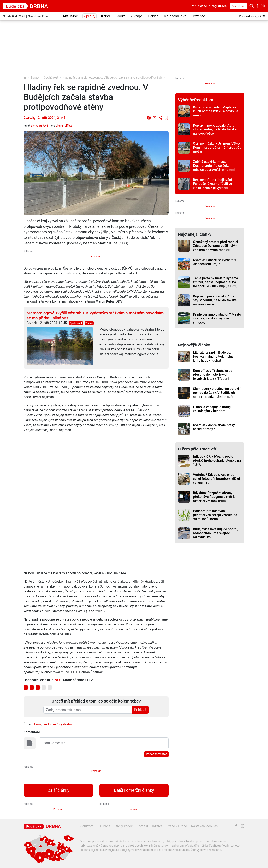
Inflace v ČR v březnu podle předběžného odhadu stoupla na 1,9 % (217, 461)
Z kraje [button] (136, 16)
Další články (58, 790)
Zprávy (35, 77)
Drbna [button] (153, 16)
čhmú (37, 724)
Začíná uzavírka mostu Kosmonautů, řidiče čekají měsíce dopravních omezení (214, 166)
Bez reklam (238, 6)
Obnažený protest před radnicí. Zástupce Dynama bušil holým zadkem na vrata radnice (216, 246)
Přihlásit (140, 710)
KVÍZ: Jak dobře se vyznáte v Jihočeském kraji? (215, 262)
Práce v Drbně (177, 826)
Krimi (106, 16)
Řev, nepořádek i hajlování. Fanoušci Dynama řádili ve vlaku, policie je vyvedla (213, 184)
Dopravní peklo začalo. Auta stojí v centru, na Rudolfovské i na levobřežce (216, 129)
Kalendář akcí (176, 16)
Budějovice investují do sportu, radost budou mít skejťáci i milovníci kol (216, 533)
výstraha (66, 724)
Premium (96, 257)
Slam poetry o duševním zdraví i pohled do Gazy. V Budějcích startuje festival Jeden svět (217, 393)
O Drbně (104, 826)
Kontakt (142, 826)
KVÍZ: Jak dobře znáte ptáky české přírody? (214, 427)
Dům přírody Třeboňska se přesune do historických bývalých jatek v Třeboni (213, 375)
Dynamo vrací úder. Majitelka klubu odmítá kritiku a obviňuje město (216, 111)
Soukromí (87, 826)
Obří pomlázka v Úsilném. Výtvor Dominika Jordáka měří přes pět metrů (217, 148)
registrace (219, 6)
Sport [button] (120, 16)
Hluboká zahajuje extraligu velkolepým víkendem (213, 409)
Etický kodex (123, 826)
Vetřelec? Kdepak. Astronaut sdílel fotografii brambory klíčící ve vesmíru (216, 479)
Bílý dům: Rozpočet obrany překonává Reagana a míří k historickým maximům (214, 497)
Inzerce (199, 16)
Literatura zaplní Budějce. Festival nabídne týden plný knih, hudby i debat (213, 357)
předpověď (50, 724)
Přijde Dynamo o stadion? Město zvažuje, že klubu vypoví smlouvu (217, 318)
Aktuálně (70, 16)
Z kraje (89, 323)
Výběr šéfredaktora (196, 100)
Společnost (51, 77)
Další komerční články (134, 790)
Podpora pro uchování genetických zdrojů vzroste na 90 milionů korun (215, 515)
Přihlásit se (199, 6)
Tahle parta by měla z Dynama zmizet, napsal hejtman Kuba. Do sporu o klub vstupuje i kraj (216, 282)
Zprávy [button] (90, 16)
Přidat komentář (156, 754)
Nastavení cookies (204, 826)
